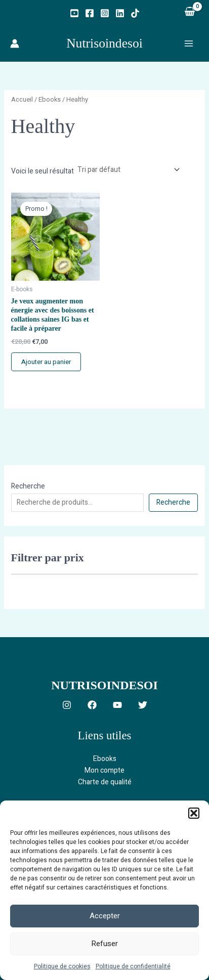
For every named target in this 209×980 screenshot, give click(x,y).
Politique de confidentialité (133, 966)
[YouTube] (74, 13)
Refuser (104, 944)
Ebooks (50, 100)
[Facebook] (90, 13)
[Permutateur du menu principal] (189, 43)
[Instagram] (105, 13)
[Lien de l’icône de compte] (15, 43)
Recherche (28, 486)
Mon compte (104, 770)
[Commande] (128, 170)
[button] (194, 813)
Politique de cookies (62, 966)
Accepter (105, 916)
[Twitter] (143, 705)
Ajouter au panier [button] (46, 362)
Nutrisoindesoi (104, 43)
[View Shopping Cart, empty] (190, 13)
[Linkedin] (120, 13)
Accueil (22, 100)
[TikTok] (135, 13)
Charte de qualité (105, 782)
